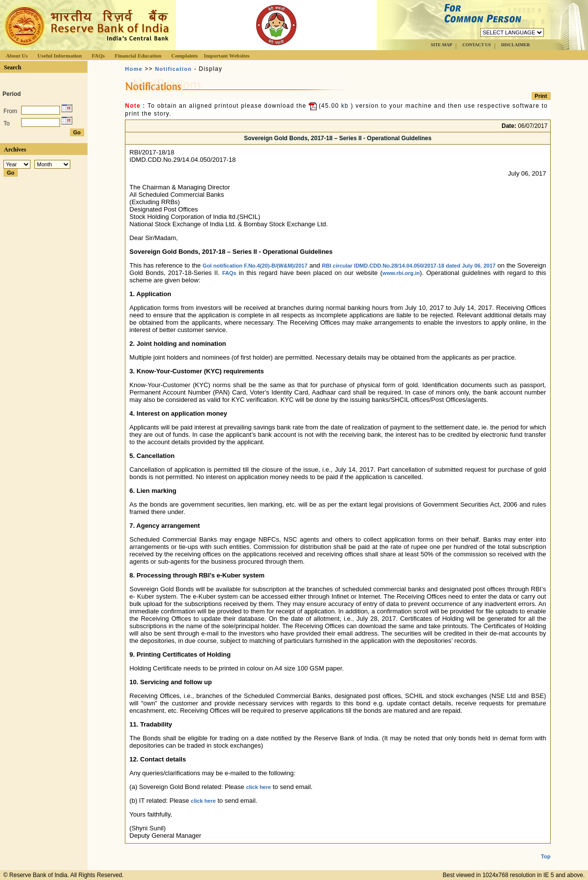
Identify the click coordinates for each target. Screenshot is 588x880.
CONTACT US (476, 45)
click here (258, 787)
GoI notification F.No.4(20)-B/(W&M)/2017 (255, 266)
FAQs (98, 56)
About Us (17, 56)
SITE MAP (441, 45)
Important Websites (227, 56)
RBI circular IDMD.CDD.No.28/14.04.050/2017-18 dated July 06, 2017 (409, 266)
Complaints (184, 56)
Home (133, 69)
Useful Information (59, 56)
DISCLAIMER (515, 45)
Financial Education (138, 56)
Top (545, 849)
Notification (173, 69)
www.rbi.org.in (401, 273)
